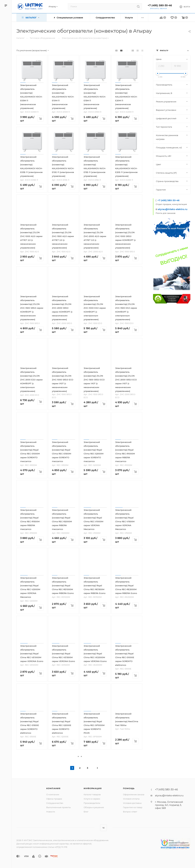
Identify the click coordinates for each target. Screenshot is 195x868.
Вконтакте (103, 828)
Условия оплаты (131, 799)
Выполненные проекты (58, 807)
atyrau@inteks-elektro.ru (173, 209)
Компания (53, 788)
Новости (51, 812)
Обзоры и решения (94, 807)
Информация (93, 788)
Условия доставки (132, 803)
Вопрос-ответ (130, 812)
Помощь (129, 788)
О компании (53, 794)
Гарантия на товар (133, 807)
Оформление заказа (134, 794)
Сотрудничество (55, 803)
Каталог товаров (92, 794)
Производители (92, 803)
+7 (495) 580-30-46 (160, 5)
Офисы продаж (54, 799)
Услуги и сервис (92, 799)
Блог (86, 812)
